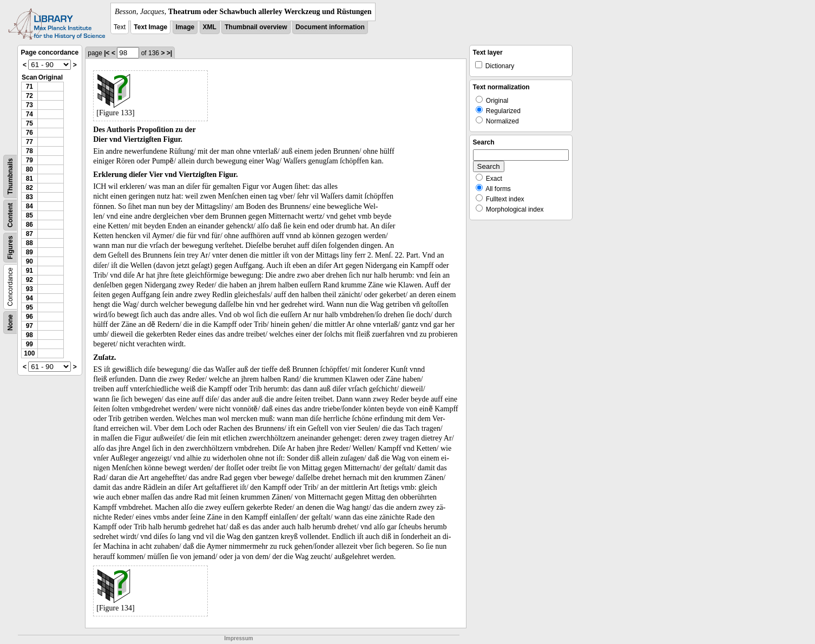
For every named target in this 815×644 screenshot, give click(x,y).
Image (185, 27)
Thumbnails (10, 176)
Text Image (150, 27)
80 (29, 169)
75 (29, 123)
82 (29, 188)
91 (29, 271)
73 (29, 105)
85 (29, 215)
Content (10, 215)
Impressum (238, 638)
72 (29, 96)
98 (29, 335)
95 (29, 307)
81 (29, 179)
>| (169, 53)
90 (29, 261)
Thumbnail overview (256, 27)
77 (29, 142)
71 (29, 87)
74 (29, 114)
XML (210, 27)
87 (29, 234)
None (10, 323)
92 (29, 280)
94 (29, 298)
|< (107, 53)
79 (29, 160)
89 (29, 252)
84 (29, 206)
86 (29, 225)
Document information (330, 27)
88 (29, 243)
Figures (10, 248)
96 (29, 317)
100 (29, 353)
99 (29, 344)
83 (29, 197)
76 (29, 133)
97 (29, 326)
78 (29, 151)
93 (29, 289)
